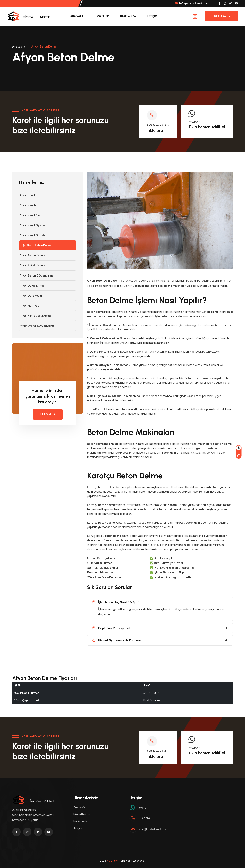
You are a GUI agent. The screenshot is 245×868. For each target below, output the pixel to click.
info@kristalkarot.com (192, 3)
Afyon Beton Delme (37, 245)
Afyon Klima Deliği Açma (35, 316)
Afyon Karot (27, 195)
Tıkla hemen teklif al (207, 127)
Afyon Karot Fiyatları (33, 225)
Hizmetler (102, 16)
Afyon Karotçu (29, 205)
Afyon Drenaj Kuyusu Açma (37, 326)
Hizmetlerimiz (82, 814)
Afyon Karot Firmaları (33, 235)
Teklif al (142, 808)
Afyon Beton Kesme (32, 255)
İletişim (78, 828)
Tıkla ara (155, 130)
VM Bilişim (113, 861)
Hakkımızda (128, 16)
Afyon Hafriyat (29, 306)
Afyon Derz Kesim (31, 296)
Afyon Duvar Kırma (31, 286)
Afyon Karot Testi (31, 215)
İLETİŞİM (152, 16)
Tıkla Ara (221, 16)
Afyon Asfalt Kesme (32, 265)
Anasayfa (77, 16)
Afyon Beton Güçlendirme (36, 275)
